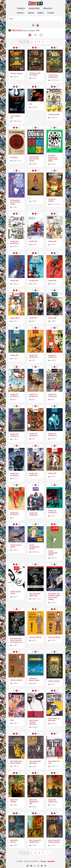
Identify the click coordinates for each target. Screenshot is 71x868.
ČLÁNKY (51, 13)
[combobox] (36, 19)
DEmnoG (17, 30)
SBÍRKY (41, 13)
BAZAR (31, 13)
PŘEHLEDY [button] (48, 8)
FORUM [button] (20, 13)
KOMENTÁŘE (34, 8)
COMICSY (21, 8)
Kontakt (51, 861)
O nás (43, 861)
